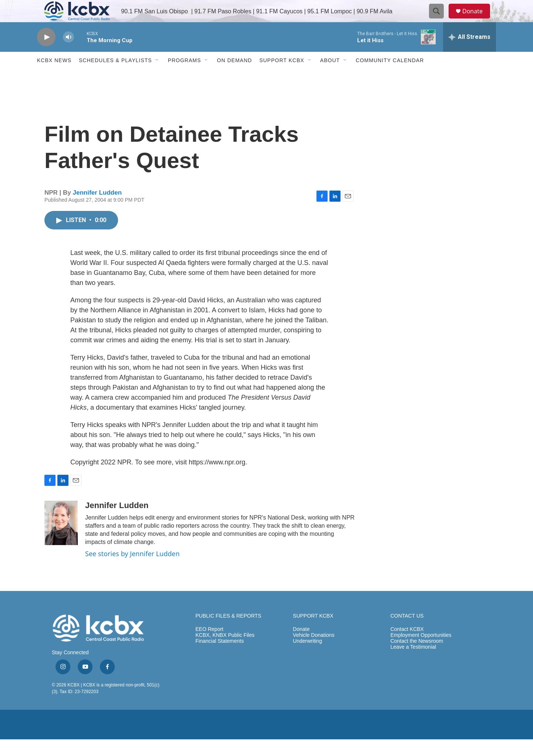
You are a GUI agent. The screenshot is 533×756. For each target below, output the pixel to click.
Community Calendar (390, 77)
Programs (184, 77)
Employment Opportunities (421, 652)
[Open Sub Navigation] (157, 77)
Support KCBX (282, 77)
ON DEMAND (234, 77)
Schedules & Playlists (115, 77)
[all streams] (470, 54)
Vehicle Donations (314, 652)
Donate (477, 19)
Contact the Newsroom (417, 658)
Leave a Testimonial (413, 664)
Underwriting (307, 658)
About (330, 77)
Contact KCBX (407, 646)
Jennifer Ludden (97, 209)
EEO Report (209, 646)
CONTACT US (407, 633)
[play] (46, 54)
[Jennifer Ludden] (61, 540)
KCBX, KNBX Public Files (225, 652)
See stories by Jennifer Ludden (132, 570)
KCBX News (54, 77)
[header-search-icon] (440, 20)
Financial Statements (220, 658)
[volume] (68, 54)
